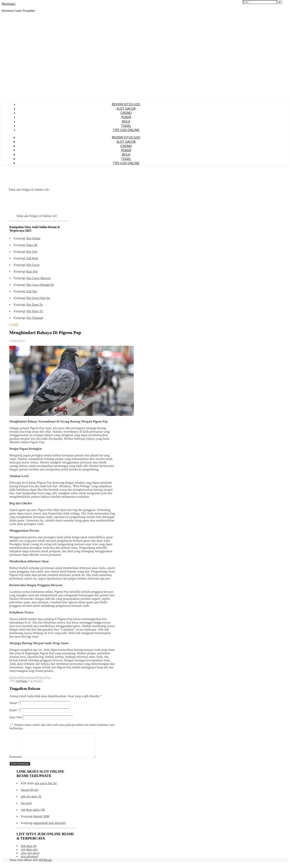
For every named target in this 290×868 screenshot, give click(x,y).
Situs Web (16, 717)
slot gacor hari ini (46, 788)
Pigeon (41, 677)
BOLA (126, 121)
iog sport (26, 808)
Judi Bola (32, 258)
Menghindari (29, 677)
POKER (126, 117)
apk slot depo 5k (31, 801)
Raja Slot (32, 271)
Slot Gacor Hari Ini (38, 298)
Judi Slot (32, 291)
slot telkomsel (29, 861)
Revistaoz (9, 4)
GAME (14, 324)
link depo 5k (29, 851)
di (20, 677)
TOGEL (126, 126)
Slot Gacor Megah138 (40, 285)
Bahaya (14, 677)
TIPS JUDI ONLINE (126, 130)
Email (14, 710)
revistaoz (22, 681)
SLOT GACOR (126, 108)
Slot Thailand (34, 318)
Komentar (16, 761)
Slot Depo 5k (34, 305)
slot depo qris (29, 854)
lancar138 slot (30, 794)
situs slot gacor (30, 858)
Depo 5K (32, 245)
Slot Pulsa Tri (35, 311)
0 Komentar (36, 681)
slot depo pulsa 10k (33, 814)
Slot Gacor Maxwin (38, 278)
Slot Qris (32, 252)
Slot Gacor (33, 265)
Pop (48, 677)
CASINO (126, 113)
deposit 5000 (41, 821)
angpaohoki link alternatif (49, 828)
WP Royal (45, 865)
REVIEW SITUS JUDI (126, 104)
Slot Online (33, 238)
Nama (14, 703)
